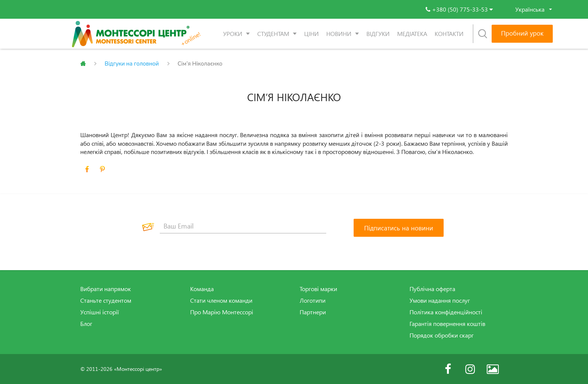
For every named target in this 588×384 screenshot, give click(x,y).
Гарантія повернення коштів (447, 324)
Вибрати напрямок (106, 289)
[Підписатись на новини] (399, 228)
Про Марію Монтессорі (222, 312)
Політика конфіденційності (446, 312)
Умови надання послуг (440, 300)
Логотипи (313, 300)
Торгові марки (318, 289)
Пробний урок (522, 33)
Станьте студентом (106, 300)
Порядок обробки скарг (442, 335)
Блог (86, 324)
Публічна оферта (432, 289)
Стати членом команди (221, 300)
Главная (83, 64)
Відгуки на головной (132, 64)
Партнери (313, 312)
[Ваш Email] (243, 226)
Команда (202, 289)
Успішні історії (100, 312)
